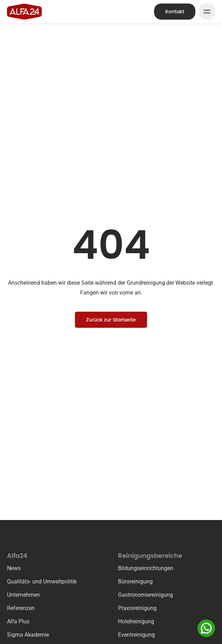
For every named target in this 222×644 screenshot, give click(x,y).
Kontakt (175, 12)
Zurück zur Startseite (111, 320)
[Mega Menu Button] (207, 12)
